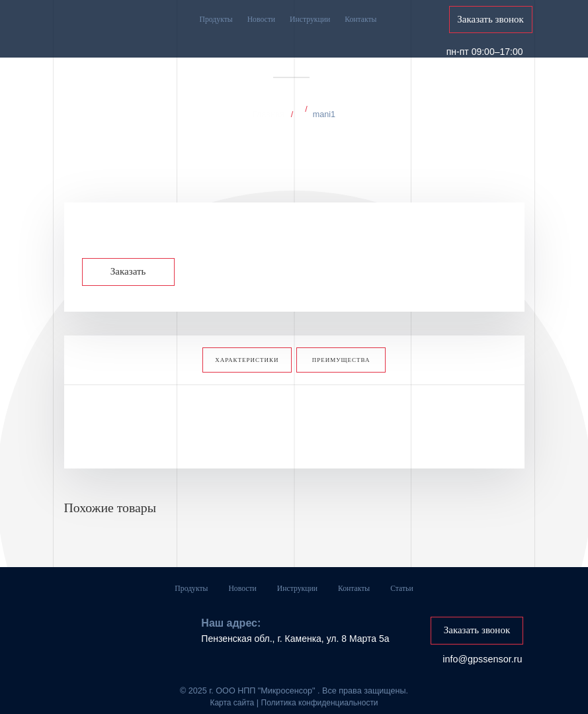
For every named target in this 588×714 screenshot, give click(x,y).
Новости (261, 20)
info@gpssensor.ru (482, 650)
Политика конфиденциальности (320, 693)
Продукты (216, 20)
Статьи (401, 584)
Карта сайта (232, 693)
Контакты (360, 20)
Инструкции (310, 20)
